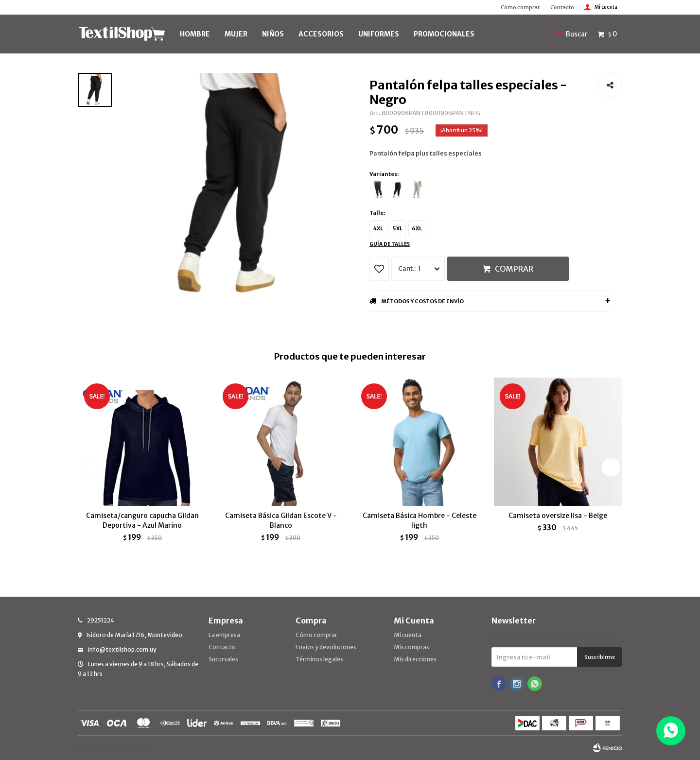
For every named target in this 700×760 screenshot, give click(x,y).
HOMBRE (195, 34)
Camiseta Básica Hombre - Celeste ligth (420, 520)
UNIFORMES (379, 34)
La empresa (224, 635)
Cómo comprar (520, 7)
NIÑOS (273, 34)
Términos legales (319, 659)
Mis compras (411, 647)
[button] (611, 467)
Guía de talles (390, 244)
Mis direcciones (415, 659)
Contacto (562, 7)
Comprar (514, 269)
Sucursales (223, 659)
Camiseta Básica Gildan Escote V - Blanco (281, 520)
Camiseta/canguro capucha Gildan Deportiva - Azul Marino (142, 520)
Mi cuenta (408, 635)
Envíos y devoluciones (326, 647)
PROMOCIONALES (444, 34)
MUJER (236, 34)
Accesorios (321, 34)
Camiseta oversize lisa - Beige (558, 516)
